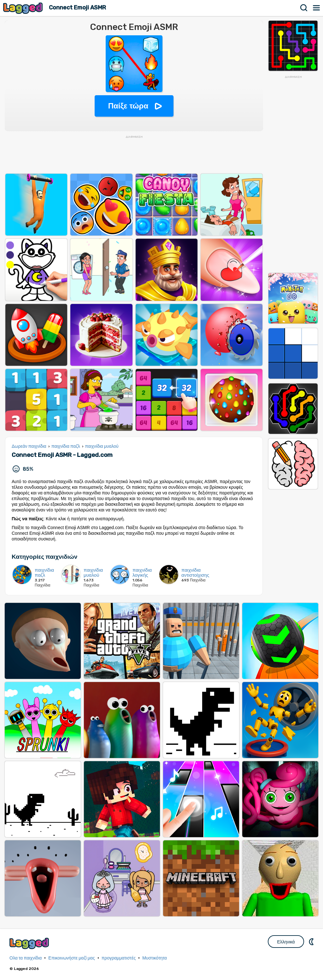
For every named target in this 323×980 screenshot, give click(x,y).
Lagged (24, 8)
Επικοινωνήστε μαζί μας (71, 958)
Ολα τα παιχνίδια (26, 958)
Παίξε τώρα (128, 106)
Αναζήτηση (304, 8)
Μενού (317, 8)
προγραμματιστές (119, 958)
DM (312, 942)
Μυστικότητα (155, 958)
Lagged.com (30, 943)
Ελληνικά (286, 942)
